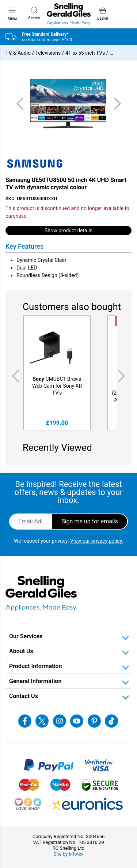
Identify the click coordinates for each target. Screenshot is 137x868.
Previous (14, 376)
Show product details (68, 230)
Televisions (48, 53)
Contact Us (24, 696)
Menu (12, 13)
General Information (35, 681)
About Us (21, 651)
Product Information (36, 666)
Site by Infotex (68, 854)
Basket (103, 14)
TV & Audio (18, 53)
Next (123, 376)
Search (34, 13)
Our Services (26, 636)
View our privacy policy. (97, 541)
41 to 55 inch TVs (85, 53)
